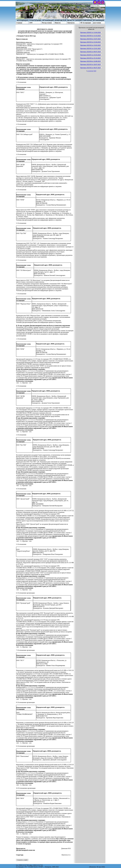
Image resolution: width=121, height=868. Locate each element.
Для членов (97, 23)
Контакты (71, 23)
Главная (19, 23)
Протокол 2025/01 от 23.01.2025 (90, 48)
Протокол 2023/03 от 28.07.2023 (90, 64)
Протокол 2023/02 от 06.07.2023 (90, 68)
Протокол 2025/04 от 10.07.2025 (90, 39)
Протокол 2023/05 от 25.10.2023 (90, 58)
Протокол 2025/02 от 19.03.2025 (90, 45)
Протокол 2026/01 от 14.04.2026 (90, 32)
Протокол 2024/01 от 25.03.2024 (90, 55)
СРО (31, 23)
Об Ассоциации (86, 23)
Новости (58, 23)
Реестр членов (47, 23)
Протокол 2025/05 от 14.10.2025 (90, 36)
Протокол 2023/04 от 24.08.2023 (90, 61)
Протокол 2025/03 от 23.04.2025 (90, 42)
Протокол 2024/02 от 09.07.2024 (90, 52)
